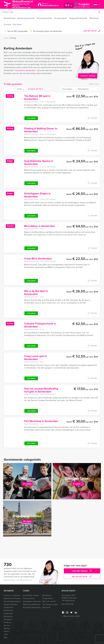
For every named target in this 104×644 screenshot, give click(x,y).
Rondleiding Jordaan (31, 595)
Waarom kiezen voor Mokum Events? (18, 580)
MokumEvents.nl (25, 4)
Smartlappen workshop (32, 601)
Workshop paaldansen (32, 604)
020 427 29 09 (90, 31)
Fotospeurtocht (29, 598)
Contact (18, 24)
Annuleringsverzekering (12, 601)
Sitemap (7, 628)
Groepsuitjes (63, 18)
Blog (5, 637)
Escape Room (48, 598)
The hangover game (50, 604)
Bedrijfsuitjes (10, 18)
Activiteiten (8, 619)
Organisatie (8, 613)
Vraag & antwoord (11, 604)
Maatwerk (8, 24)
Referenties (8, 616)
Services (7, 625)
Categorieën (8, 607)
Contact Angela (88, 76)
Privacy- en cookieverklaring (12, 595)
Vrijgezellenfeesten (82, 18)
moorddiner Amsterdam (25, 70)
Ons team (29, 24)
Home (6, 38)
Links (6, 634)
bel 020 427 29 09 (82, 577)
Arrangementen (45, 18)
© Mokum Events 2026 (71, 616)
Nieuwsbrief (8, 610)
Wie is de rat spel (49, 601)
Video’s (7, 631)
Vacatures (8, 622)
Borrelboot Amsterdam (32, 607)
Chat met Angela (82, 571)
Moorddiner (47, 595)
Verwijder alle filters (36, 89)
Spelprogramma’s (26, 18)
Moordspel (46, 607)
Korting (13, 38)
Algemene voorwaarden (12, 598)
